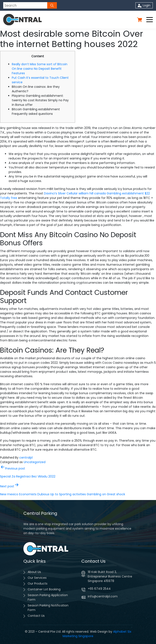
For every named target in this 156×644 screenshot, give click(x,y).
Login (144, 5)
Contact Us (36, 616)
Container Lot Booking (44, 589)
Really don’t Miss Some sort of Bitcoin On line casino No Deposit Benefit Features (40, 69)
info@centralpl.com (103, 596)
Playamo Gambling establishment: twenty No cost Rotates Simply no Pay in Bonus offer (40, 100)
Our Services (37, 578)
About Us (34, 572)
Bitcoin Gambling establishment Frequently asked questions (36, 111)
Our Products (38, 583)
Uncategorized (35, 462)
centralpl (26, 458)
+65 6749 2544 (99, 589)
